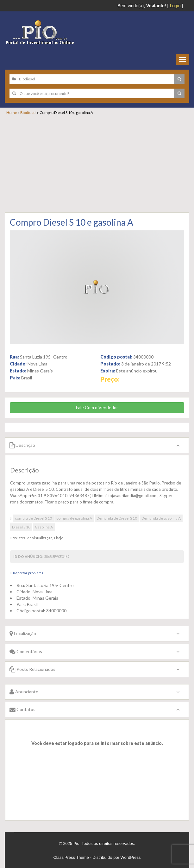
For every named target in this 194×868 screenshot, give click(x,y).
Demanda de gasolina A (161, 518)
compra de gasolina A (74, 518)
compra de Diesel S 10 (33, 518)
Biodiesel (28, 112)
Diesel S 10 (21, 527)
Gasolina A (44, 527)
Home (12, 112)
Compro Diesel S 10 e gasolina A (72, 222)
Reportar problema (28, 573)
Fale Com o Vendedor (97, 407)
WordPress (131, 857)
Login (175, 6)
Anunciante (24, 692)
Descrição (22, 445)
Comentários (26, 651)
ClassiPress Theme (71, 857)
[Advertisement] (100, 163)
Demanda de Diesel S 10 (117, 518)
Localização (23, 633)
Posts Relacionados (32, 669)
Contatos (22, 709)
